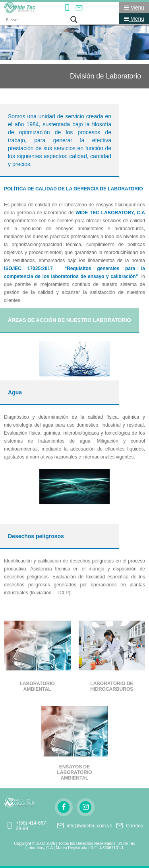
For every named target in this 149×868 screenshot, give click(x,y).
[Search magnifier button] (74, 20)
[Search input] (36, 20)
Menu (134, 8)
